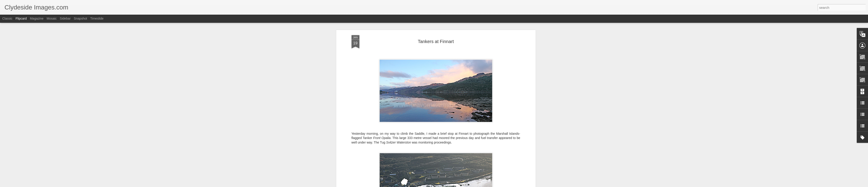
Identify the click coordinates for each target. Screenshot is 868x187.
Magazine (37, 18)
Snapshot (80, 18)
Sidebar (65, 18)
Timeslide (97, 18)
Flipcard (21, 18)
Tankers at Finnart (436, 41)
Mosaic (52, 18)
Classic (7, 18)
